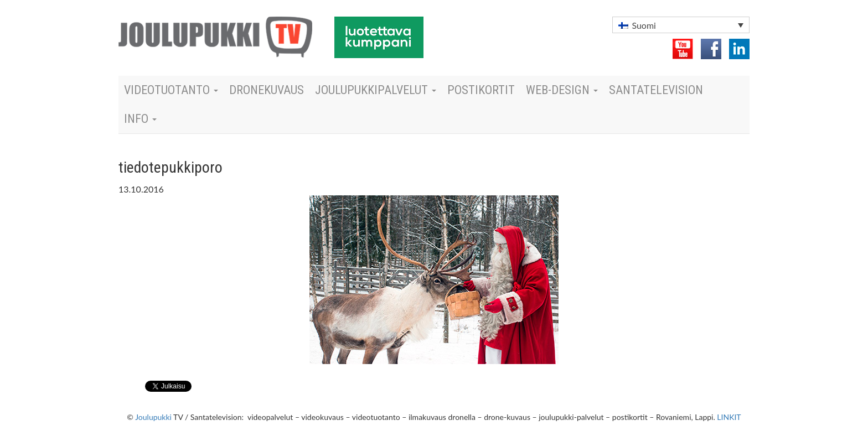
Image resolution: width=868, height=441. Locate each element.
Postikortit (481, 90)
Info (140, 119)
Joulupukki (153, 417)
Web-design (562, 90)
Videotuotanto (171, 90)
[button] (681, 25)
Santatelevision (656, 90)
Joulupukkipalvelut (376, 90)
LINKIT (729, 417)
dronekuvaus (267, 90)
